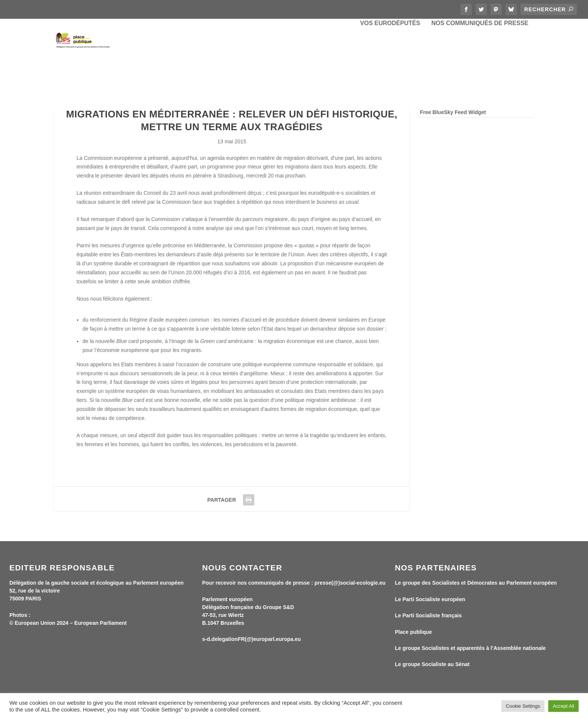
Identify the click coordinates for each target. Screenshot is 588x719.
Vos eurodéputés (390, 56)
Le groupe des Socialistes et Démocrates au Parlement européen (476, 584)
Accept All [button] (563, 706)
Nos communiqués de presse (480, 56)
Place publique (413, 632)
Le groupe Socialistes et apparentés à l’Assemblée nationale (470, 649)
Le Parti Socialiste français (428, 616)
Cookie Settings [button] (523, 706)
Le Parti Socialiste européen (430, 600)
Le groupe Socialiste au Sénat (432, 665)
